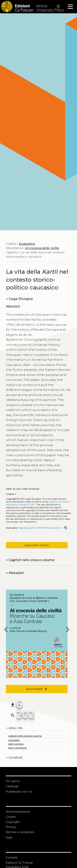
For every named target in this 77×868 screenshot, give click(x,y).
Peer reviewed (31, 489)
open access (16, 744)
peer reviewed (17, 748)
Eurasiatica (27, 244)
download (37, 689)
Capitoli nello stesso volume (30, 560)
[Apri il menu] (70, 7)
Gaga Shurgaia (19, 299)
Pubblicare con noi (19, 792)
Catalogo (12, 786)
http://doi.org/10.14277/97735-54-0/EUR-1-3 (40, 528)
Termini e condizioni (20, 832)
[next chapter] (68, 630)
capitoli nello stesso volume (25, 736)
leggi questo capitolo (37, 545)
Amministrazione (18, 812)
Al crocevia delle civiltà (42, 248)
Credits (11, 817)
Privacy (11, 827)
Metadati (15, 573)
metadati (14, 740)
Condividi (14, 758)
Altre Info (14, 728)
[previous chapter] (6, 630)
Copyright (13, 822)
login (9, 837)
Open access (13, 489)
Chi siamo (13, 781)
